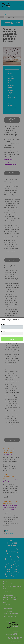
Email (3, 331)
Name (3, 325)
